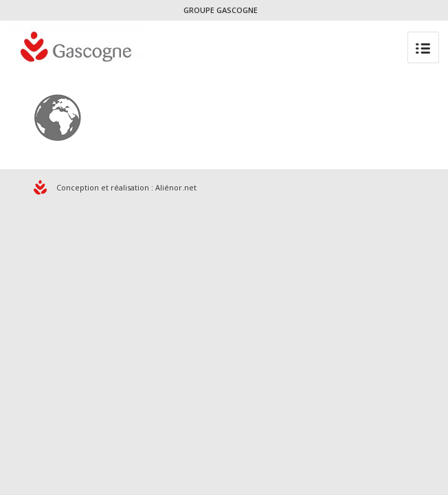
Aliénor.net (176, 187)
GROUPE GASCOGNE (221, 10)
